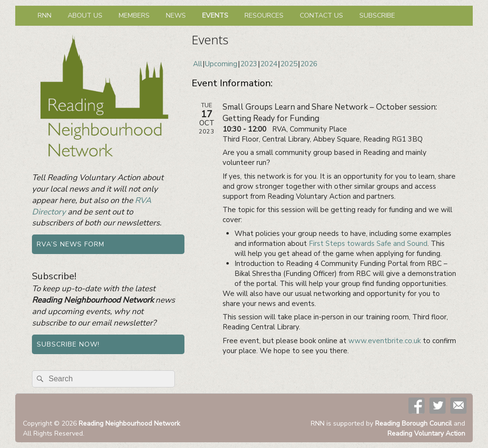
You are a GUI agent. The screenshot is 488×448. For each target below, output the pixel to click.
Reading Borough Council (413, 423)
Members (134, 15)
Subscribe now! (68, 344)
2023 (249, 64)
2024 (269, 64)
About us (85, 15)
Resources (264, 15)
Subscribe (377, 15)
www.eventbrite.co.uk (385, 341)
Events (215, 15)
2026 (309, 64)
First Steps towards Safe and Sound (368, 244)
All (198, 64)
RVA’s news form (71, 244)
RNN (45, 15)
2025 (289, 64)
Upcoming (221, 64)
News (176, 15)
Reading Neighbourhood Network (129, 423)
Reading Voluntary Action (426, 433)
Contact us (321, 15)
